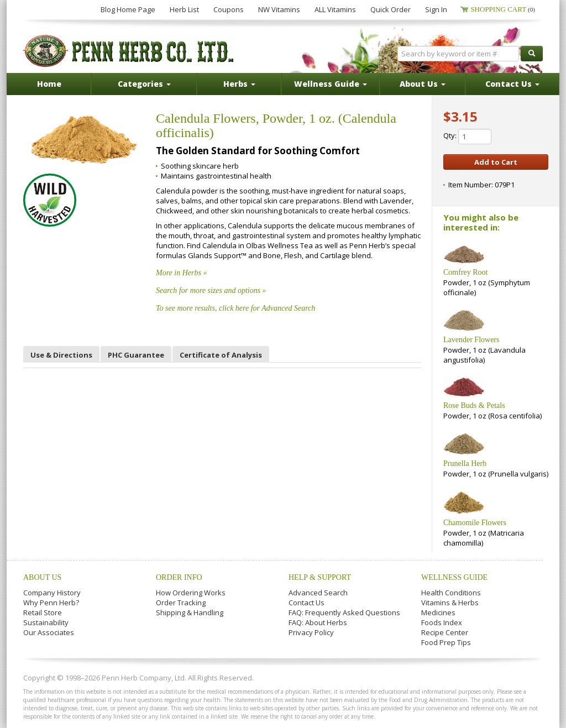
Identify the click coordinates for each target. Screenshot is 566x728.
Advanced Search (318, 593)
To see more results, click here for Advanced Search (235, 308)
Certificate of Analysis (221, 355)
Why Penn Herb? (51, 603)
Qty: (467, 137)
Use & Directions (61, 355)
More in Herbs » (181, 273)
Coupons (229, 9)
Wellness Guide (454, 577)
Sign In (436, 9)
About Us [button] (423, 84)
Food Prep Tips (446, 642)
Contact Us (306, 603)
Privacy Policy (311, 632)
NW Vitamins (279, 9)
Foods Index (442, 622)
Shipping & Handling (190, 612)
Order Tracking (181, 603)
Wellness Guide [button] (331, 84)
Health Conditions (451, 593)
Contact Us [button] (512, 84)
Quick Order (391, 9)
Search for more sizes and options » (211, 290)
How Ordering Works (191, 593)
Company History (52, 593)
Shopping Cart (503, 9)
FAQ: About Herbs (318, 622)
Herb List (184, 9)
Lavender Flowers (471, 340)
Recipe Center (445, 632)
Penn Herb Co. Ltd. (129, 51)
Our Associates (49, 632)
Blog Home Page (128, 9)
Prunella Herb (465, 463)
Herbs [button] (239, 84)
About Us (42, 577)
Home (49, 84)
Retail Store (43, 612)
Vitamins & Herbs (450, 603)
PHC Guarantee (136, 355)
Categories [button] (144, 84)
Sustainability (46, 622)
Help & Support (320, 577)
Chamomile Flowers (475, 523)
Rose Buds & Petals (474, 405)
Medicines (438, 612)
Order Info (179, 577)
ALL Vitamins (335, 9)
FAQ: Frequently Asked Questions (344, 612)
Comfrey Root (466, 272)
